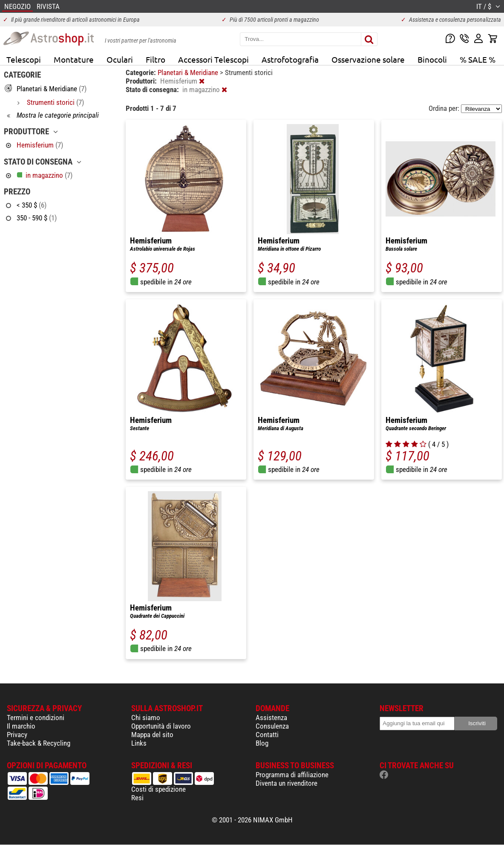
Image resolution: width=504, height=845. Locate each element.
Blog (262, 743)
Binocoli (432, 59)
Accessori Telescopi (213, 59)
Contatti (267, 735)
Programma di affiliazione (292, 775)
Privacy (17, 735)
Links (139, 743)
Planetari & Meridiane (189, 72)
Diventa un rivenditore (287, 783)
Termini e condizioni (36, 718)
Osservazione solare (368, 59)
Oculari (120, 59)
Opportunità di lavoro (161, 726)
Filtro (156, 59)
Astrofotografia (290, 59)
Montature (74, 59)
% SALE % (478, 59)
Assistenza (271, 718)
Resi (137, 798)
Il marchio (21, 726)
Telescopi (24, 59)
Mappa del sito (152, 735)
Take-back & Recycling (39, 743)
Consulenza (272, 726)
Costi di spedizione (158, 789)
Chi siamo (146, 718)
